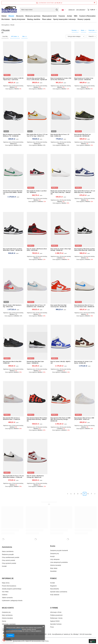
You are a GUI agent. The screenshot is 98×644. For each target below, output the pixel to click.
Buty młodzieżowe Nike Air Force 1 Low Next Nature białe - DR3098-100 (84, 306)
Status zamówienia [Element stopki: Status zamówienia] (8, 551)
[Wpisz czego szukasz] (39, 10)
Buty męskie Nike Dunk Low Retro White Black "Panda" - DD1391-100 (13, 250)
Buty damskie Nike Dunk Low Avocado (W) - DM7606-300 (82, 135)
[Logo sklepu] (9, 10)
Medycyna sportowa (33, 16)
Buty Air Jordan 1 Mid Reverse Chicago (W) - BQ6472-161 (35, 477)
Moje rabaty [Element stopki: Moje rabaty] (54, 568)
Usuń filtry (5, 36)
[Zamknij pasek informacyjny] (94, 3)
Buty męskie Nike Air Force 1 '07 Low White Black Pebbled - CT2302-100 (13, 477)
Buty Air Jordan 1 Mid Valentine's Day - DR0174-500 (12, 306)
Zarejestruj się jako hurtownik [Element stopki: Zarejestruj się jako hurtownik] (59, 550)
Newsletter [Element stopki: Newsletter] (53, 571)
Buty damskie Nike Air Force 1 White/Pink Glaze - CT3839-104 (11, 419)
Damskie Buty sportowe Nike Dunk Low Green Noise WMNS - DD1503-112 (13, 192)
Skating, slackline (34, 19)
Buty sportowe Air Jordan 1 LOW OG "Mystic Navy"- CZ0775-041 (13, 79)
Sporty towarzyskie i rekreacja (64, 19)
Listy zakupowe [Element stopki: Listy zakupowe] (55, 559)
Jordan (69, 16)
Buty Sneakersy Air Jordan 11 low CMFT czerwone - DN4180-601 (84, 79)
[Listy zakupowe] (81, 10)
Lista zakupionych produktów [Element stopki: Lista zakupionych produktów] (59, 562)
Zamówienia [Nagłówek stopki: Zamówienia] (7, 547)
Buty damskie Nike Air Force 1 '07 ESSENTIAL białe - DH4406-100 (36, 306)
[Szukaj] (57, 10)
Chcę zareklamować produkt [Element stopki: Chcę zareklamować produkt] (11, 557)
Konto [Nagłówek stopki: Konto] (53, 546)
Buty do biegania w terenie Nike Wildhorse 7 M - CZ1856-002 (12, 135)
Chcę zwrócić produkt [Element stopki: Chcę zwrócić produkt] (8, 560)
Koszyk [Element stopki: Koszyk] (52, 556)
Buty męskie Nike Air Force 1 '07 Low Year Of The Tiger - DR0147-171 (37, 135)
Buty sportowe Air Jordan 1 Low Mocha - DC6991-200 (83, 362)
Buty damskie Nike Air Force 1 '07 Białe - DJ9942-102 (60, 135)
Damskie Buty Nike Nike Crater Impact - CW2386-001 (35, 362)
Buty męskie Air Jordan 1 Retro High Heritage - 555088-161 (61, 250)
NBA (76, 16)
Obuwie (11, 16)
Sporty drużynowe (18, 19)
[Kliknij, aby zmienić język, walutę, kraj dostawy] (64, 10)
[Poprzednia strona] (68, 494)
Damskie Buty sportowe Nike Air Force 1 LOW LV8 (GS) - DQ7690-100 (37, 79)
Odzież (4, 16)
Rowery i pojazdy (84, 19)
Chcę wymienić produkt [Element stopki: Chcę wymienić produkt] (9, 563)
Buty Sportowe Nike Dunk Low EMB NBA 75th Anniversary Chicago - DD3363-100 (60, 419)
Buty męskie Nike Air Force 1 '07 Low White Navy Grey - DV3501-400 (85, 192)
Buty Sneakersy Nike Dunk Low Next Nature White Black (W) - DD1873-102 (85, 250)
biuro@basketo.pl (58, 634)
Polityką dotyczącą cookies (14, 629)
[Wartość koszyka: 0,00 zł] (92, 10)
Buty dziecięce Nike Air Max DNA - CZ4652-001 (13, 362)
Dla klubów (6, 19)
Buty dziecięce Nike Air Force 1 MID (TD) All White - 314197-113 (84, 419)
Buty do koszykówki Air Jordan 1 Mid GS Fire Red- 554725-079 (61, 79)
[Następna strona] (95, 494)
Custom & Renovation (87, 16)
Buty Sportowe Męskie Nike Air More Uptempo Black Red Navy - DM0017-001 (37, 419)
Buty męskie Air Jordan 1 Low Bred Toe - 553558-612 (37, 192)
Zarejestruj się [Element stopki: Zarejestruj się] (54, 553)
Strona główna (5, 25)
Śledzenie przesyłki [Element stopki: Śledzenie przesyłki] (8, 554)
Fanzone (62, 16)
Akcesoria (20, 16)
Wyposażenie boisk (49, 16)
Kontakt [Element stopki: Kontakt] (4, 566)
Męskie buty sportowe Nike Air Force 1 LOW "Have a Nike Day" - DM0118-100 (61, 192)
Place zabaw (47, 19)
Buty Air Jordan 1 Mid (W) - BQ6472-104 (61, 362)
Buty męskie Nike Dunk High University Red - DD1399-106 (58, 306)
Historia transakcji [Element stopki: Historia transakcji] (56, 565)
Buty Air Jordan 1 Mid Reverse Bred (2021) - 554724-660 (37, 250)
